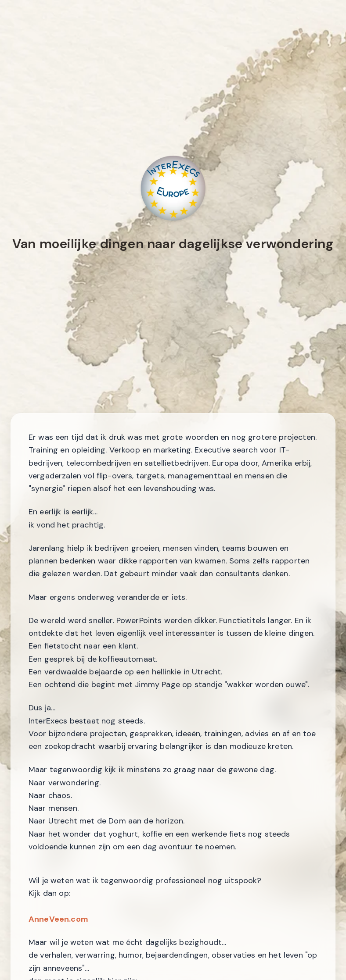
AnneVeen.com (58, 919)
